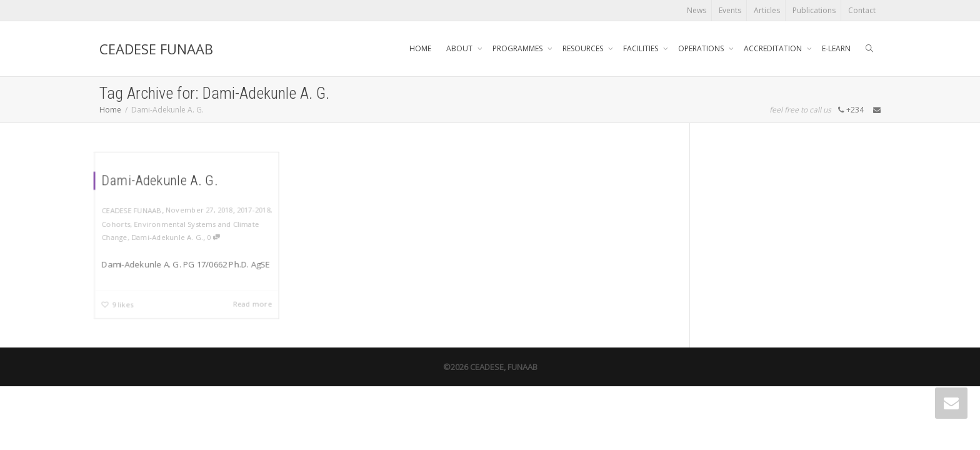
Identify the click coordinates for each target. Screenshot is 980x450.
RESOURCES (584, 48)
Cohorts (115, 223)
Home (110, 110)
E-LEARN (836, 48)
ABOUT (460, 48)
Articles (767, 10)
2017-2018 (254, 209)
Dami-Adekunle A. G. (159, 180)
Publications (814, 10)
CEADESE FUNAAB (156, 49)
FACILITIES (642, 48)
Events (730, 10)
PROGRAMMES (518, 48)
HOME (420, 48)
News (697, 10)
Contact (862, 10)
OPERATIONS (702, 48)
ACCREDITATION (774, 48)
